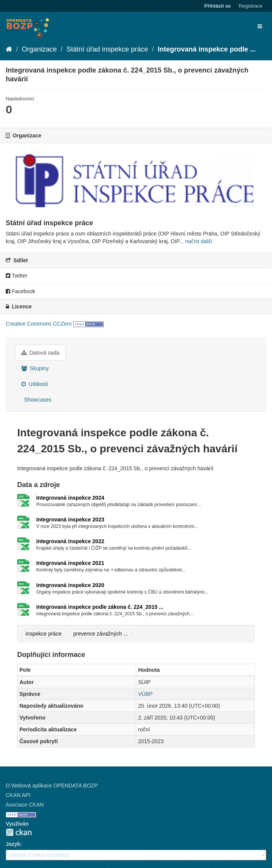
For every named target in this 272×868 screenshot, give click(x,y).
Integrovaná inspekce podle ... (207, 49)
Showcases (37, 400)
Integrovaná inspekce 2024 (70, 498)
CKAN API (18, 795)
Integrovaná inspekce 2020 (70, 585)
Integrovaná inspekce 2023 (70, 520)
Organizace (39, 49)
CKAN (19, 832)
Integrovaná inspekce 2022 (70, 541)
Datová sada (40, 353)
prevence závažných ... (101, 634)
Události (35, 384)
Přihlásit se (217, 6)
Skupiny (35, 368)
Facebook (20, 291)
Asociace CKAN (25, 805)
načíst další (199, 241)
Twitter (17, 276)
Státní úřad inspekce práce (107, 49)
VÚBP (145, 694)
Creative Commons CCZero (39, 324)
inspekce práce (43, 634)
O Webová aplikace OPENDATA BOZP (52, 786)
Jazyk (13, 844)
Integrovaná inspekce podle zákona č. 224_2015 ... (100, 607)
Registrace (251, 6)
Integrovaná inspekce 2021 (70, 563)
